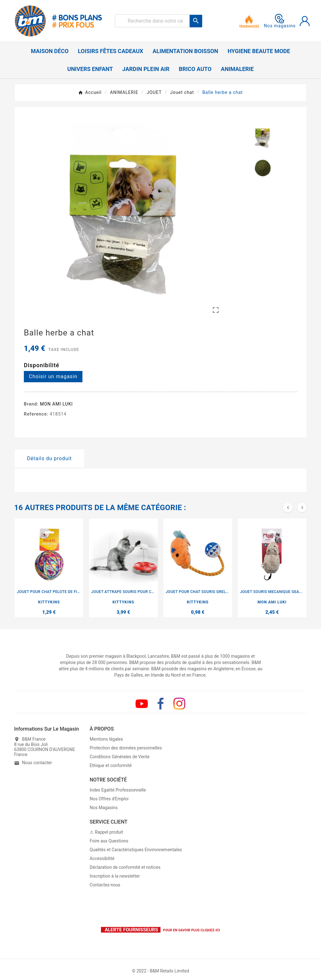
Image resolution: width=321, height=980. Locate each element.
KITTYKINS (49, 602)
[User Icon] (305, 21)
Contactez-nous (105, 885)
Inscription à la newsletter (115, 876)
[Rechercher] (152, 21)
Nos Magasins (104, 808)
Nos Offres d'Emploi (109, 799)
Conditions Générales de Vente (120, 757)
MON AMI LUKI (57, 404)
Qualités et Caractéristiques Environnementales (136, 850)
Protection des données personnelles (126, 748)
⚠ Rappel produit (106, 832)
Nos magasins (280, 21)
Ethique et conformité (111, 765)
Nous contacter (37, 763)
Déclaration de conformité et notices (125, 867)
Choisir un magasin (53, 376)
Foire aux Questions (109, 841)
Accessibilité (102, 858)
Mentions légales (106, 739)
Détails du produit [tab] (49, 458)
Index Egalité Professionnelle (118, 790)
